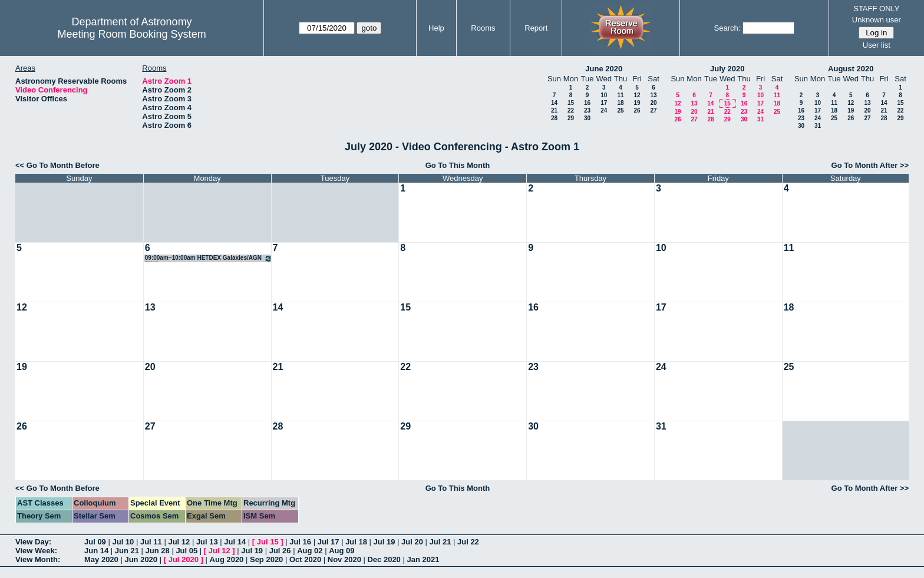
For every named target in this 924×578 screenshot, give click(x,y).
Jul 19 (385, 542)
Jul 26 (280, 551)
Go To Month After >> (870, 165)
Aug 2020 (227, 559)
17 (604, 103)
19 (637, 103)
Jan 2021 (423, 559)
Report (536, 28)
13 (653, 95)
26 (637, 110)
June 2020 (604, 69)
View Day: (33, 542)
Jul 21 (440, 542)
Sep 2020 (266, 559)
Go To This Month (458, 165)
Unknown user (877, 20)
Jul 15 (268, 542)
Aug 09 (341, 551)
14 (554, 103)
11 (620, 95)
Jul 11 (151, 542)
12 (637, 95)
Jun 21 (127, 551)
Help (436, 28)
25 (620, 110)
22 (571, 110)
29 (571, 118)
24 (604, 110)
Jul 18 (356, 542)
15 (571, 103)
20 (653, 103)
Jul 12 (179, 542)
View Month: (38, 559)
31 (760, 119)
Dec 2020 (384, 559)
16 (587, 103)
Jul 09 (95, 542)
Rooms (483, 28)
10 (604, 95)
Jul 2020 (184, 559)
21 (554, 110)
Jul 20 (412, 542)
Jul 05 (187, 551)
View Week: (36, 551)
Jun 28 (158, 551)
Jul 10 (123, 542)
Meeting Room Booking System (132, 34)
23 (587, 110)
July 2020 (727, 69)
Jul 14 (235, 542)
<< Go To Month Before (57, 165)
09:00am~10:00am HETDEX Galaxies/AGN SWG (209, 258)
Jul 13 (207, 542)
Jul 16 (300, 542)
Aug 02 (310, 551)
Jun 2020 (141, 559)
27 (653, 110)
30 (587, 118)
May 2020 (101, 559)
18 (620, 103)
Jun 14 (96, 551)
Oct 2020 (305, 559)
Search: (727, 28)
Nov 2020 (344, 559)
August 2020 (851, 69)
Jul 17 (329, 542)
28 (554, 118)
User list (877, 45)
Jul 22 (468, 542)
